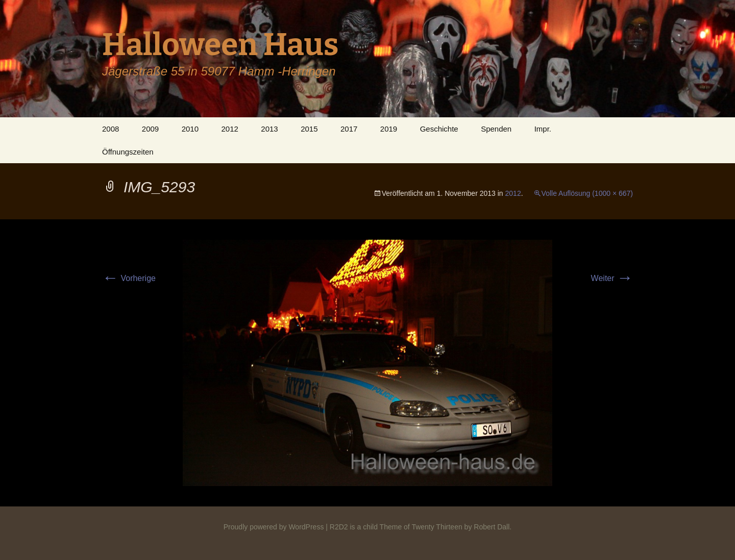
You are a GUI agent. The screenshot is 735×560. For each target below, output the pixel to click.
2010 (190, 129)
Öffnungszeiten (128, 152)
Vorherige (129, 278)
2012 (229, 129)
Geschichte (439, 129)
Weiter (612, 278)
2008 (111, 129)
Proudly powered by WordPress (274, 527)
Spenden (496, 129)
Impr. (543, 129)
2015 (309, 129)
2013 (269, 129)
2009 (150, 129)
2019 (389, 129)
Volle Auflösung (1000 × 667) (587, 193)
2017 (349, 129)
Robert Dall (492, 527)
